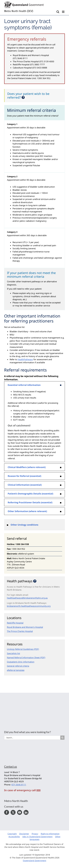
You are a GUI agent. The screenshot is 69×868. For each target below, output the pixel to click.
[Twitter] (13, 812)
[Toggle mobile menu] (63, 12)
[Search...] (32, 738)
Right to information (50, 834)
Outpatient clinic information (21, 662)
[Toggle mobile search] (58, 12)
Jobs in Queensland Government (37, 837)
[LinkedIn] (26, 812)
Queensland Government (34, 860)
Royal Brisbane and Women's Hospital (25, 627)
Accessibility (14, 837)
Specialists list (13, 653)
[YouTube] (20, 812)
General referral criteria (18, 666)
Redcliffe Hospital (15, 623)
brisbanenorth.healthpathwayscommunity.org (29, 606)
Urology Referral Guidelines (20, 649)
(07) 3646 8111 (19, 785)
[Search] (62, 738)
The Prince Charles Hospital (20, 631)
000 (38, 790)
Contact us (11, 766)
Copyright (12, 834)
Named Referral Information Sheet (23, 657)
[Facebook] (7, 812)
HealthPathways (25, 359)
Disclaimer (24, 834)
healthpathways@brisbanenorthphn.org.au (27, 598)
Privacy (35, 834)
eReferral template (16, 670)
